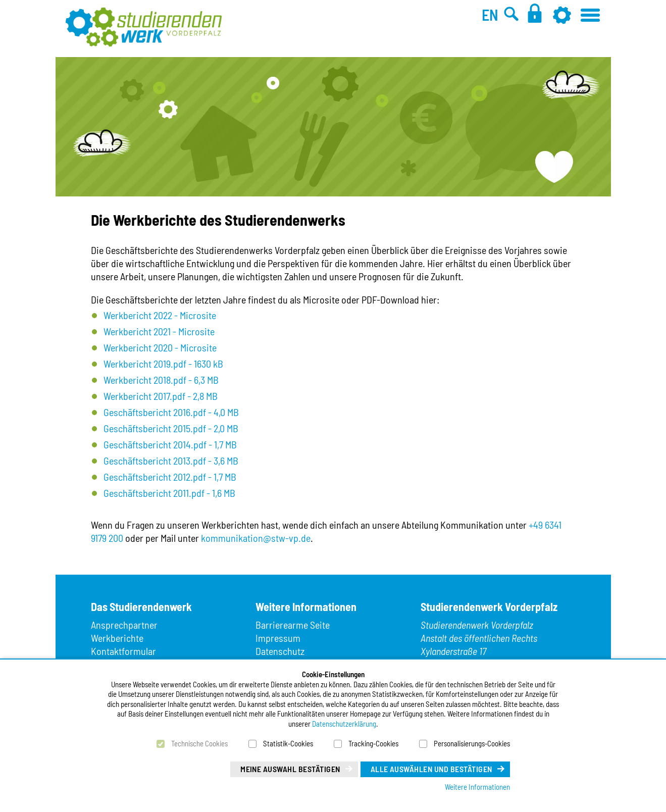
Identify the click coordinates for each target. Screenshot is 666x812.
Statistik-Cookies (288, 743)
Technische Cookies (199, 743)
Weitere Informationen (477, 787)
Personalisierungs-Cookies (472, 743)
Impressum (278, 638)
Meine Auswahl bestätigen (290, 769)
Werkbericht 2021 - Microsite (159, 331)
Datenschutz (280, 651)
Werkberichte (117, 638)
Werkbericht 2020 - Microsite (160, 347)
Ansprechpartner (124, 625)
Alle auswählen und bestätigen (431, 769)
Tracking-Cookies (373, 743)
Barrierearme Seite (293, 625)
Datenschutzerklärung (344, 724)
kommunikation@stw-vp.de (256, 538)
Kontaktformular (123, 651)
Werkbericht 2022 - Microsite (160, 315)
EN (490, 15)
